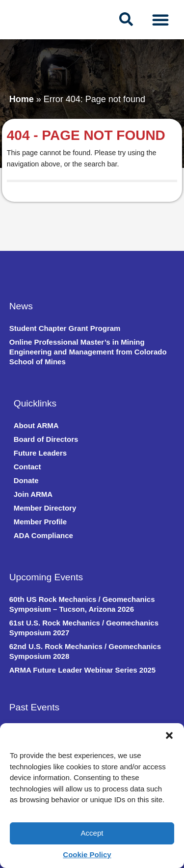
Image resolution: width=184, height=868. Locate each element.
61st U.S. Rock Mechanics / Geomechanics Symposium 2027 (84, 628)
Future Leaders (40, 453)
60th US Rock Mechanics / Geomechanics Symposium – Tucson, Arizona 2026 (82, 604)
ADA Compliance (43, 535)
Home (22, 99)
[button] (169, 735)
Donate (26, 480)
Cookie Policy (87, 854)
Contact (27, 467)
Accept (92, 833)
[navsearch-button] (126, 20)
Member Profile (40, 522)
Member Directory (45, 508)
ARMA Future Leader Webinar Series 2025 (82, 670)
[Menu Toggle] (160, 20)
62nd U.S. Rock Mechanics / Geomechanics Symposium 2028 (85, 651)
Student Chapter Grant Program (65, 328)
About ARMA (36, 425)
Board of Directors (46, 439)
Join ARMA (33, 494)
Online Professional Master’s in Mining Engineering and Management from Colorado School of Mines (88, 352)
